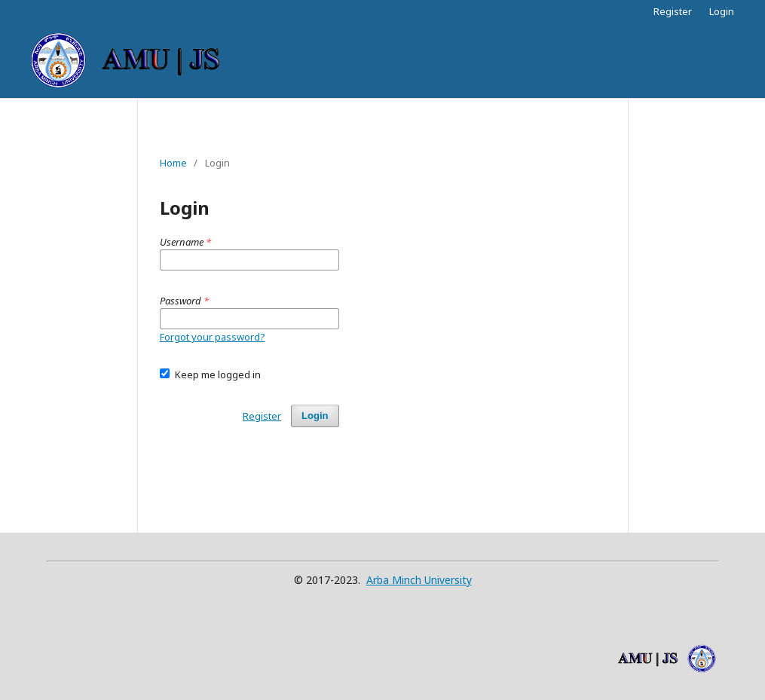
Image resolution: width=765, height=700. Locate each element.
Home (173, 163)
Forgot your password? (213, 337)
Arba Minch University (419, 580)
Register (673, 11)
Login (722, 11)
